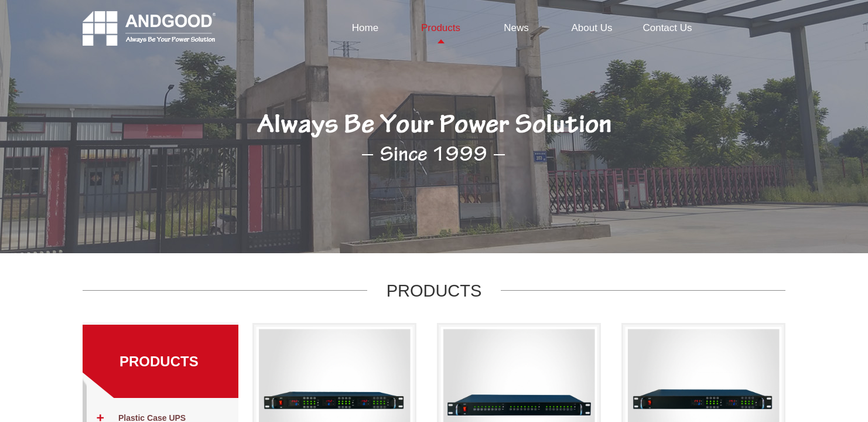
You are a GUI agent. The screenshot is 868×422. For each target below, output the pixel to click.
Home (365, 28)
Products (441, 28)
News (516, 28)
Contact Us (667, 28)
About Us (592, 28)
